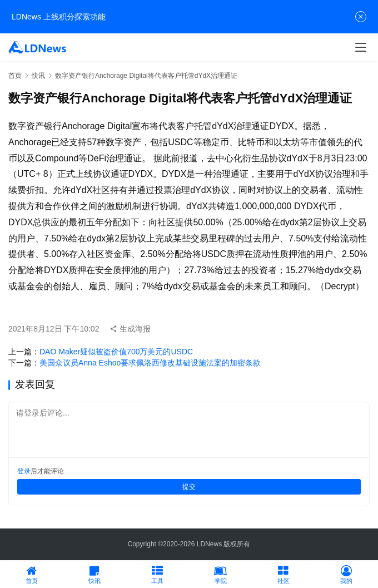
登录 (24, 471)
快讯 (38, 76)
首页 (15, 76)
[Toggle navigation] (361, 47)
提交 (189, 487)
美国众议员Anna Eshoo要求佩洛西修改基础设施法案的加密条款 (150, 363)
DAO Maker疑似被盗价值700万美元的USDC (116, 352)
